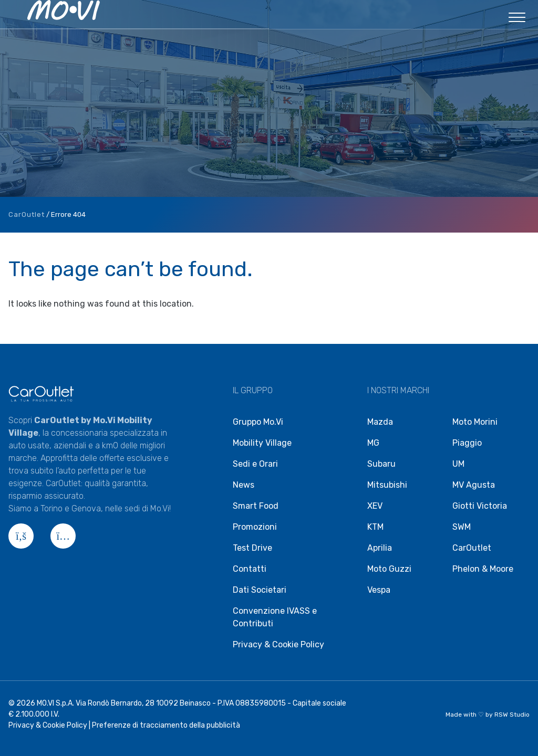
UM (458, 464)
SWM (462, 527)
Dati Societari (260, 590)
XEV (375, 506)
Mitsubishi (387, 485)
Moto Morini (475, 422)
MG (373, 443)
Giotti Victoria (480, 506)
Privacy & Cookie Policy (278, 644)
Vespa (379, 590)
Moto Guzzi (389, 569)
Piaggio (467, 443)
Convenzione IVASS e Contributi (275, 617)
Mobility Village (262, 443)
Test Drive (252, 548)
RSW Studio (512, 715)
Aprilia (380, 548)
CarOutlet (27, 214)
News (244, 485)
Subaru (381, 464)
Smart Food (256, 506)
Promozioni (255, 527)
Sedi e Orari (255, 464)
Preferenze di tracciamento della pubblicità (166, 725)
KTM (375, 527)
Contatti (250, 569)
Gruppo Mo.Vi (258, 422)
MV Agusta (474, 485)
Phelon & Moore (483, 569)
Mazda (380, 422)
